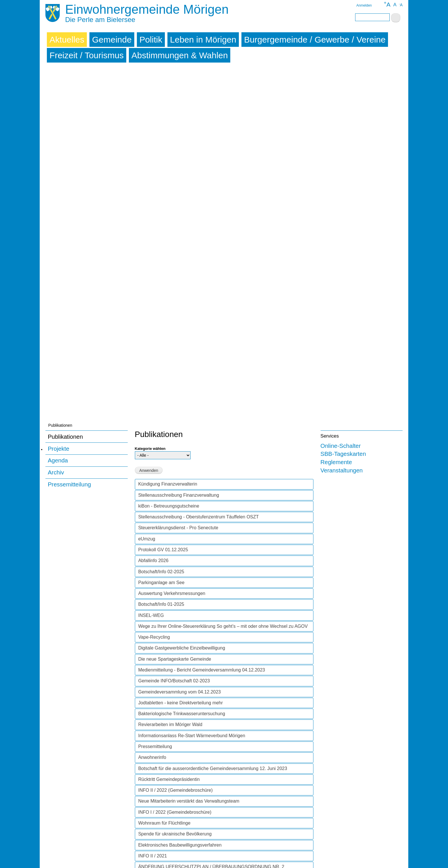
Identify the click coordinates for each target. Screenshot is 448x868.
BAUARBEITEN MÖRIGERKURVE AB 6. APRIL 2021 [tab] (193, 552)
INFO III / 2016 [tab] (153, 776)
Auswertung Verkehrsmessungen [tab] (172, 241)
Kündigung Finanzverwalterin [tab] (168, 131)
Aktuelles (67, 40)
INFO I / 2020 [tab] (152, 645)
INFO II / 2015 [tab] (153, 820)
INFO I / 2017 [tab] (152, 765)
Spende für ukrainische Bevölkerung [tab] (175, 481)
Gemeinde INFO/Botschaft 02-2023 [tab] (174, 328)
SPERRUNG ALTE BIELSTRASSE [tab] (174, 530)
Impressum (57, 859)
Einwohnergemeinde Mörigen (147, 9)
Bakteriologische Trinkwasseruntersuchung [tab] (182, 361)
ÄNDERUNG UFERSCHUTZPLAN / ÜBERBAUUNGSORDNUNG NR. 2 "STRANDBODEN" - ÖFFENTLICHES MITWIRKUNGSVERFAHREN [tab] (211, 517)
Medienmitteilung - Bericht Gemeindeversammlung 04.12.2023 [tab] (202, 317)
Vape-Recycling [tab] (154, 284)
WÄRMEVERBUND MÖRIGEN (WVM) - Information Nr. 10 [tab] (198, 579)
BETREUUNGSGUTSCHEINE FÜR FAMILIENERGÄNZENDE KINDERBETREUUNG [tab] (201, 566)
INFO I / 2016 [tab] (152, 798)
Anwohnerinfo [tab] (152, 405)
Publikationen (65, 84)
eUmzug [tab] (147, 186)
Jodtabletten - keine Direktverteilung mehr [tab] (181, 350)
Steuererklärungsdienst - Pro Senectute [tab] (178, 175)
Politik (151, 40)
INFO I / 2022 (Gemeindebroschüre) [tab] (175, 459)
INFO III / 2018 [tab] (153, 699)
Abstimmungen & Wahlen (180, 55)
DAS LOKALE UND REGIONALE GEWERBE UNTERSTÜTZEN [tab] (203, 634)
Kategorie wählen (150, 96)
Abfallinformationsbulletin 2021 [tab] (169, 590)
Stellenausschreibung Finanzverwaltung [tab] (179, 142)
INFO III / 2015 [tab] (153, 809)
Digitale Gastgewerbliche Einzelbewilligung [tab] (182, 295)
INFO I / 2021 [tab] (152, 541)
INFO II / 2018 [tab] (153, 710)
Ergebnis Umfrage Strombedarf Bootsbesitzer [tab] (184, 721)
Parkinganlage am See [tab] (161, 230)
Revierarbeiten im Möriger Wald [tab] (170, 372)
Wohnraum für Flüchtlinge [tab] (164, 470)
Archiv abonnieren (137, 846)
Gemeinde (112, 40)
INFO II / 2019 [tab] (153, 678)
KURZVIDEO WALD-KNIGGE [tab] (168, 612)
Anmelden (364, 5)
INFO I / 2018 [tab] (152, 732)
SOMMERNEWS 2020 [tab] (161, 623)
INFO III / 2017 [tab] (153, 743)
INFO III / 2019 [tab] (153, 666)
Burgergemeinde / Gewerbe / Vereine (315, 40)
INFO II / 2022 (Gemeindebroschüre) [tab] (176, 437)
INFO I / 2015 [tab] (152, 831)
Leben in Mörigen (203, 40)
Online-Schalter (341, 93)
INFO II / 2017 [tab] (153, 754)
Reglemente (336, 109)
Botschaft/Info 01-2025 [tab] (161, 251)
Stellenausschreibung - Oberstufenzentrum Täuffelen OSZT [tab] (199, 164)
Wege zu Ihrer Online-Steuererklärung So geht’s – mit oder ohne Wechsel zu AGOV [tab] (223, 273)
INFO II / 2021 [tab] (153, 503)
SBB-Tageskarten (343, 101)
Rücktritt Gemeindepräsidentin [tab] (169, 427)
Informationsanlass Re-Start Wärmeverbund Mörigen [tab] (192, 383)
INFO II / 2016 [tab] (153, 787)
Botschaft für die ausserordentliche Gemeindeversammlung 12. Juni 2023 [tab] (213, 416)
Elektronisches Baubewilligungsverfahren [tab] (180, 492)
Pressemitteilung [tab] (155, 394)
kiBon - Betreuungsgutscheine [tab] (169, 153)
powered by (381, 859)
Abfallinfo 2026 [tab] (153, 208)
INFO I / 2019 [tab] (152, 688)
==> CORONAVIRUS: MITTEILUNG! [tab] (176, 656)
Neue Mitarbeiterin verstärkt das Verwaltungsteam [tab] (189, 448)
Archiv (56, 120)
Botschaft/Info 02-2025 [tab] (161, 219)
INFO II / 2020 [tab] (153, 601)
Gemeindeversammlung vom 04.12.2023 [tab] (180, 339)
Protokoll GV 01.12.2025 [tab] (163, 197)
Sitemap (78, 859)
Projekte (58, 96)
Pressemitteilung (69, 132)
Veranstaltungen (342, 118)
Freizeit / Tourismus (87, 55)
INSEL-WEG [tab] (151, 263)
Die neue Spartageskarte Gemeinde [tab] (175, 306)
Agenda (58, 108)
